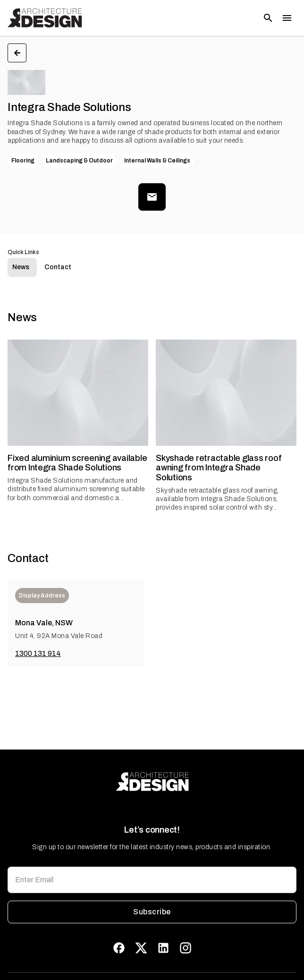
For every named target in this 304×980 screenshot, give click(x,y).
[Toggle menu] (287, 18)
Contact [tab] (58, 267)
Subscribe (152, 912)
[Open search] (268, 18)
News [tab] (21, 267)
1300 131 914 (38, 653)
